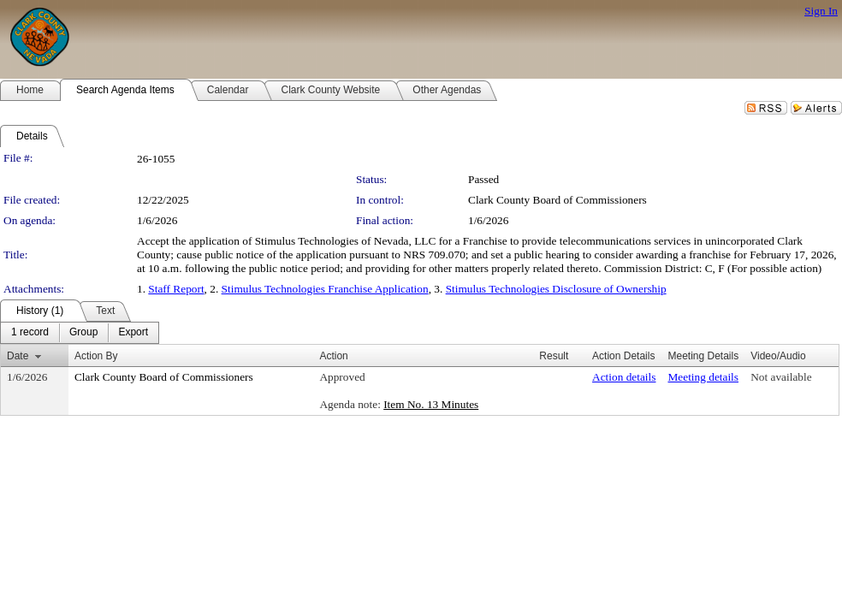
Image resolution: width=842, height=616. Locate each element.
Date (18, 356)
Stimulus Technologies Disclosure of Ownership (556, 289)
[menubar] (80, 333)
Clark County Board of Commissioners (557, 200)
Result (554, 356)
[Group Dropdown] (83, 333)
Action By (96, 356)
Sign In (821, 11)
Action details (624, 377)
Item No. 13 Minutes (431, 404)
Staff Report (176, 289)
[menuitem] (30, 333)
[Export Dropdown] (133, 333)
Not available (781, 377)
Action (333, 356)
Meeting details (703, 377)
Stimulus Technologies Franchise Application (325, 289)
